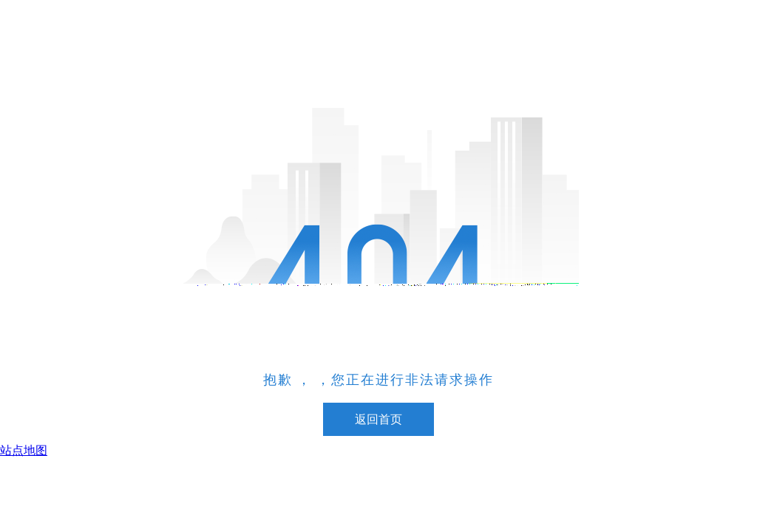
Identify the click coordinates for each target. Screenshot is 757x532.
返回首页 (378, 419)
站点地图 (24, 450)
